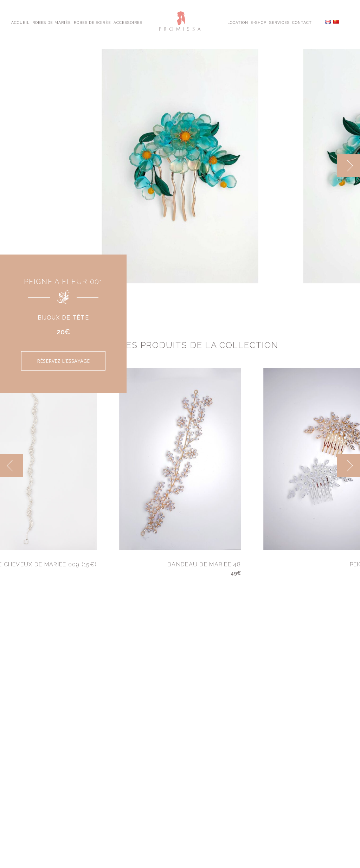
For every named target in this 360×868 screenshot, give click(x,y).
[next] (349, 166)
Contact (302, 22)
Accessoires (128, 22)
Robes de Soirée (93, 22)
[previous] (11, 466)
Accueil (20, 22)
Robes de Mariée (52, 22)
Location (238, 22)
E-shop (259, 22)
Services (279, 22)
